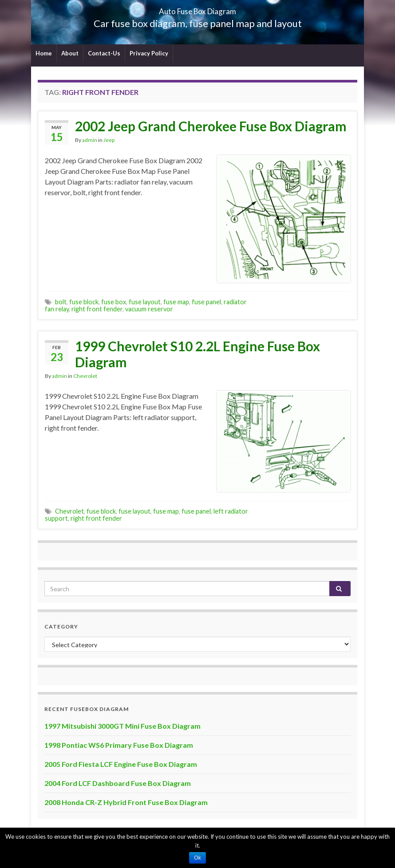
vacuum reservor (149, 309)
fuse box (114, 302)
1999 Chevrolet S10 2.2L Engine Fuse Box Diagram (197, 354)
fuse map (176, 302)
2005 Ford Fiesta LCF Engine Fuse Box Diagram (121, 764)
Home (44, 53)
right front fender (97, 309)
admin (90, 140)
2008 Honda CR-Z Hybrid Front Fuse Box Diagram (126, 802)
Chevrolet (85, 376)
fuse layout (145, 302)
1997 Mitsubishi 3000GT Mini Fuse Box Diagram (122, 726)
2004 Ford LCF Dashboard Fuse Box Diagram (118, 783)
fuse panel (206, 302)
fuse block (84, 302)
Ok (197, 858)
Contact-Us (104, 53)
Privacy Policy (149, 53)
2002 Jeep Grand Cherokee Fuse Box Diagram (211, 126)
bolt (61, 302)
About (70, 53)
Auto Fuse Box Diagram (198, 9)
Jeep (109, 140)
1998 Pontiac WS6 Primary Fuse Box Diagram (119, 745)
